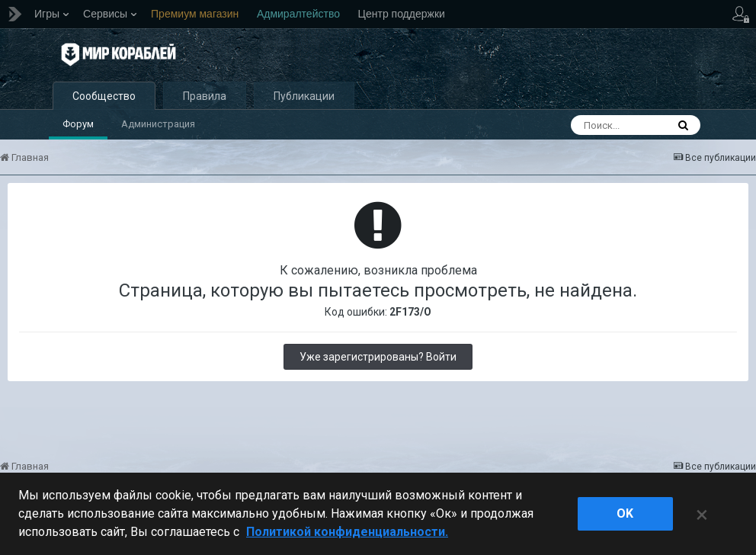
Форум (78, 125)
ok (625, 513)
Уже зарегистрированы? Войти (378, 358)
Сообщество (104, 98)
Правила (205, 98)
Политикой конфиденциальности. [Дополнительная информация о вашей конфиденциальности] (347, 532)
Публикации (304, 98)
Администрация (158, 125)
